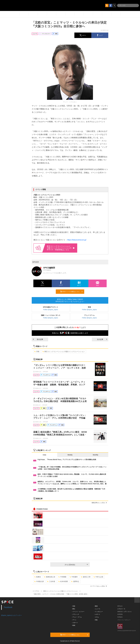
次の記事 (102, 339)
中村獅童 (62, 577)
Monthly (96, 455)
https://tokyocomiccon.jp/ (77, 240)
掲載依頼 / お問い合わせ (124, 612)
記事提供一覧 (121, 609)
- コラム (97, 617)
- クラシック (75, 614)
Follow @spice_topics (51, 310)
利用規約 (120, 617)
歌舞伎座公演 (50, 577)
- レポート (97, 614)
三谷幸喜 (51, 581)
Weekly (70, 455)
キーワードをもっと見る (98, 586)
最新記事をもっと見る (99, 503)
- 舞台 (73, 609)
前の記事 (38, 339)
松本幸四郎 (63, 581)
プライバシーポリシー (124, 620)
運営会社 (120, 606)
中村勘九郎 (39, 581)
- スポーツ (75, 623)
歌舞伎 (38, 577)
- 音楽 (73, 606)
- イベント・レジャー (78, 612)
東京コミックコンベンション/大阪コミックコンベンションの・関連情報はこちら (61, 248)
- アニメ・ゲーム (77, 617)
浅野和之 (75, 581)
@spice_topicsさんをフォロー (12, 615)
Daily (44, 455)
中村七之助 (98, 577)
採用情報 (120, 614)
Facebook (8, 607)
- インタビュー (98, 612)
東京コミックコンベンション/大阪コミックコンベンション (64, 352)
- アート (74, 620)
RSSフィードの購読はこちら (71, 291)
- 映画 (73, 625)
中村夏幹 (74, 577)
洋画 (37, 352)
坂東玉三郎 (86, 577)
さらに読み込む (76, 565)
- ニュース (97, 609)
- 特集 (96, 620)
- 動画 (96, 606)
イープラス (36, 591)
